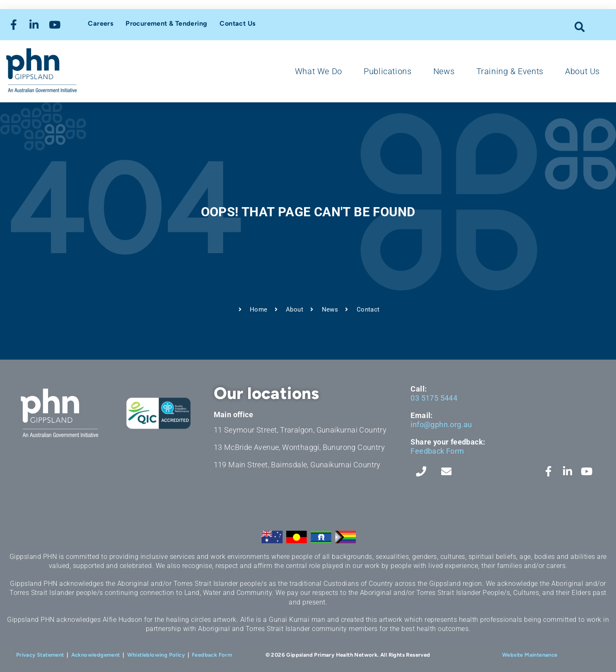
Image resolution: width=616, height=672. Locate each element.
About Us (582, 71)
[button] (580, 27)
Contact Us (237, 23)
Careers (100, 23)
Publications (388, 71)
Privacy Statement (40, 655)
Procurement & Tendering (166, 23)
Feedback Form (437, 451)
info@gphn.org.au (441, 424)
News (444, 71)
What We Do (319, 71)
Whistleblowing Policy (156, 655)
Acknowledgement (96, 655)
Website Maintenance (530, 655)
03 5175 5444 (434, 398)
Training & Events (510, 71)
